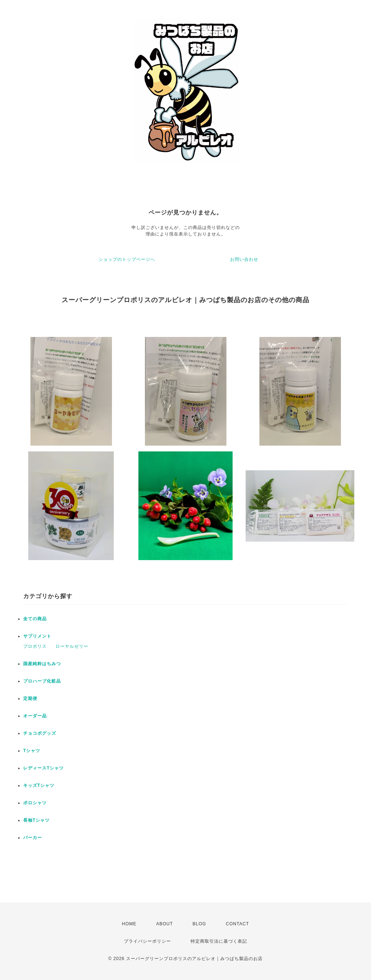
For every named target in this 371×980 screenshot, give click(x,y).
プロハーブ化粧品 (42, 681)
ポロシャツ (35, 803)
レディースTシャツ (43, 768)
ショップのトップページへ (127, 259)
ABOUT (164, 924)
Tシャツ (32, 751)
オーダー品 (35, 716)
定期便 (30, 698)
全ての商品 (35, 619)
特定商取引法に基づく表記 (219, 941)
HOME (129, 924)
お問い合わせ (244, 259)
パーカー (33, 838)
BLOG (199, 924)
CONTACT (237, 924)
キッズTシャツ (39, 785)
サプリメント (37, 636)
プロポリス (35, 646)
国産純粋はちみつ (42, 664)
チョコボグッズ (40, 733)
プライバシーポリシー (147, 941)
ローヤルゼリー (72, 646)
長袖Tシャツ (36, 820)
